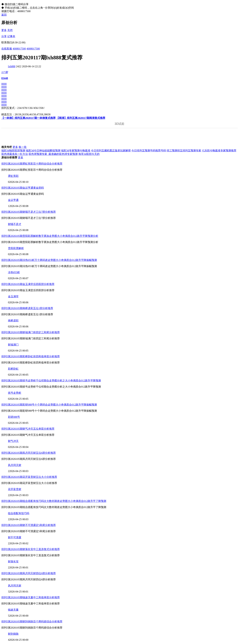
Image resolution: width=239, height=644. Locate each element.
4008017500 (19, 49)
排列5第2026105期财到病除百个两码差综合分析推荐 (32, 621)
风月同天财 (15, 465)
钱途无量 (13, 610)
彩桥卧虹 (13, 369)
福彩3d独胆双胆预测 (13, 150)
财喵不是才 (15, 224)
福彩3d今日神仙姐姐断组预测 (43, 150)
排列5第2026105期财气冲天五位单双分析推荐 (28, 429)
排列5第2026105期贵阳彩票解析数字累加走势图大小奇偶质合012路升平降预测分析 (50, 236)
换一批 (23, 147)
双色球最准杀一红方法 (15, 154)
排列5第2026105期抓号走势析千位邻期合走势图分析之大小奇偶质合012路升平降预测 (51, 381)
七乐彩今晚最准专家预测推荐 (219, 150)
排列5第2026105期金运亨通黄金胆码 (23, 188)
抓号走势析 (15, 393)
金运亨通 (13, 200)
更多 (4, 30)
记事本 (11, 36)
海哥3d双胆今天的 (89, 154)
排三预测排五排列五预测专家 (184, 150)
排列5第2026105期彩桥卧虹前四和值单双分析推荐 (31, 356)
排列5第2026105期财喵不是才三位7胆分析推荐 (29, 212)
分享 (4, 36)
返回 (4, 15)
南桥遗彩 (13, 321)
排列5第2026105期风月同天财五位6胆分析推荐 (29, 453)
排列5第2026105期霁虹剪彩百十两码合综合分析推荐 (32, 164)
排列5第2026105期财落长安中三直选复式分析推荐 (31, 549)
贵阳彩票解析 (16, 248)
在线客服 (7, 49)
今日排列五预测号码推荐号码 (149, 150)
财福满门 (13, 345)
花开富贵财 (15, 489)
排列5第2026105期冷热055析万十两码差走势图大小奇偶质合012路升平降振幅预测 (49, 260)
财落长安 (13, 561)
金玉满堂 (13, 296)
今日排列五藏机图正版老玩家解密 (111, 150)
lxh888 (12, 66)
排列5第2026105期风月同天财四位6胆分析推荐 (29, 573)
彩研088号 (14, 417)
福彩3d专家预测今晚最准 (76, 150)
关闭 (10, 30)
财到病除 (13, 634)
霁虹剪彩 (13, 176)
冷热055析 (14, 272)
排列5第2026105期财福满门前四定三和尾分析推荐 (31, 332)
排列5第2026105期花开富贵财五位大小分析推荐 (29, 477)
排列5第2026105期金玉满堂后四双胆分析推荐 (28, 284)
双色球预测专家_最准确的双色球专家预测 (53, 154)
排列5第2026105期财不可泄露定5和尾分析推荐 (29, 525)
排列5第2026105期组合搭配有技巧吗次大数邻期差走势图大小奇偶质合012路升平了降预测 (54, 501)
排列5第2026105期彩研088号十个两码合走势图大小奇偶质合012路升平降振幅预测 (49, 405)
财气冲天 (13, 441)
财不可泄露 (15, 537)
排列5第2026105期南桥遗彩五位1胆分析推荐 (27, 308)
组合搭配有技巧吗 (19, 513)
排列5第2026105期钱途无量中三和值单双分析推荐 (31, 597)
